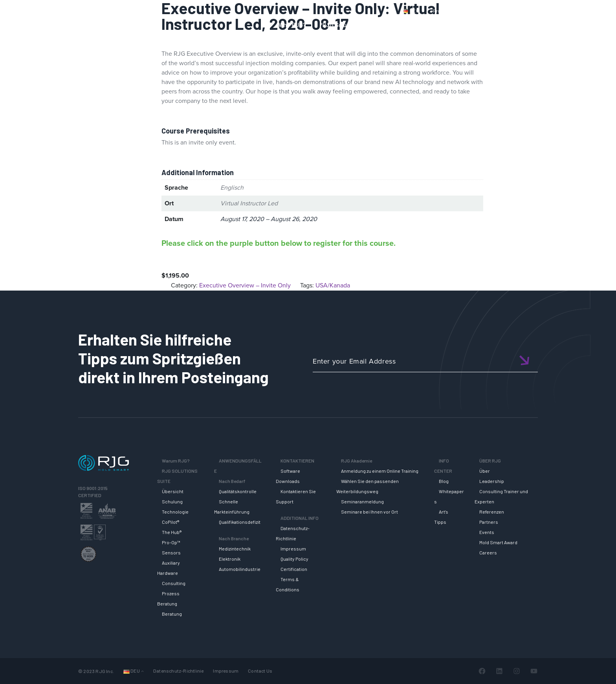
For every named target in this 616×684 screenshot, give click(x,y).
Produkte (443, 11)
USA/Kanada (333, 285)
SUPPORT (405, 25)
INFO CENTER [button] (512, 25)
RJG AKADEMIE (456, 25)
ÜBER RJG (561, 25)
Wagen (563, 11)
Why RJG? (292, 25)
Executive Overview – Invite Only (245, 285)
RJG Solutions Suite (349, 25)
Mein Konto (529, 11)
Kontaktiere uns (485, 11)
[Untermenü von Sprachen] (142, 671)
